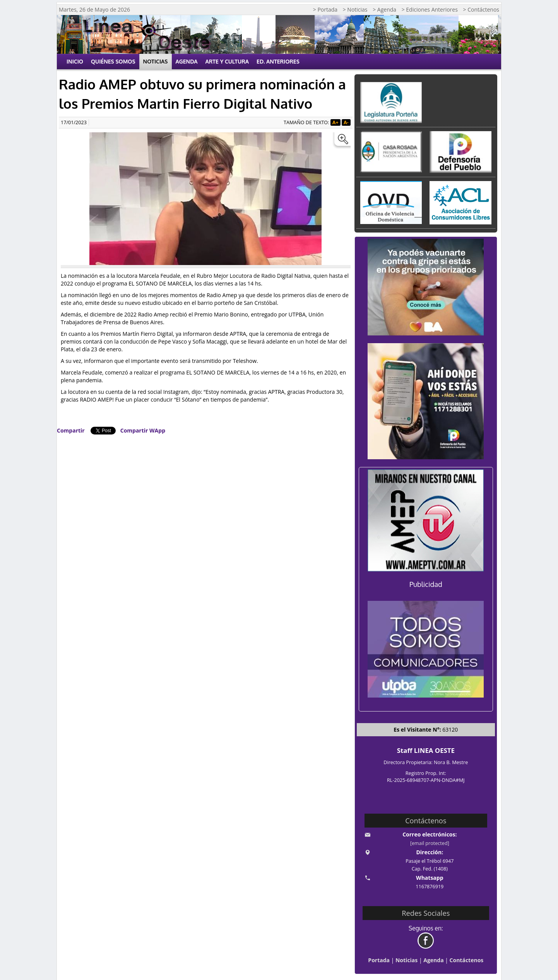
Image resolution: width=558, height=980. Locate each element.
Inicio (75, 61)
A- (346, 122)
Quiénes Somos (113, 61)
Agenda (187, 61)
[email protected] (430, 843)
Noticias (156, 61)
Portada (379, 960)
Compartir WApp (143, 430)
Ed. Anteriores (278, 61)
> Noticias (355, 9)
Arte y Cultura (227, 61)
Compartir (71, 430)
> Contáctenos (481, 9)
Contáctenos (467, 960)
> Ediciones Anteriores (430, 9)
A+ (335, 122)
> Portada (325, 9)
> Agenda (384, 9)
